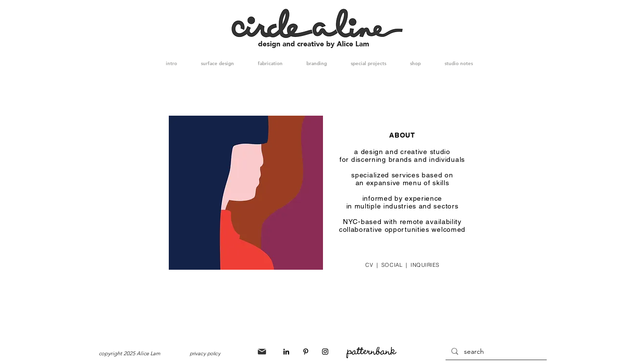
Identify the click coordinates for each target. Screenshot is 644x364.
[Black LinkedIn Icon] (286, 352)
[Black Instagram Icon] (325, 352)
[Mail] (262, 352)
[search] (495, 352)
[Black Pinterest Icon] (306, 352)
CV (371, 265)
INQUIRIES (423, 265)
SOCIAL (392, 265)
